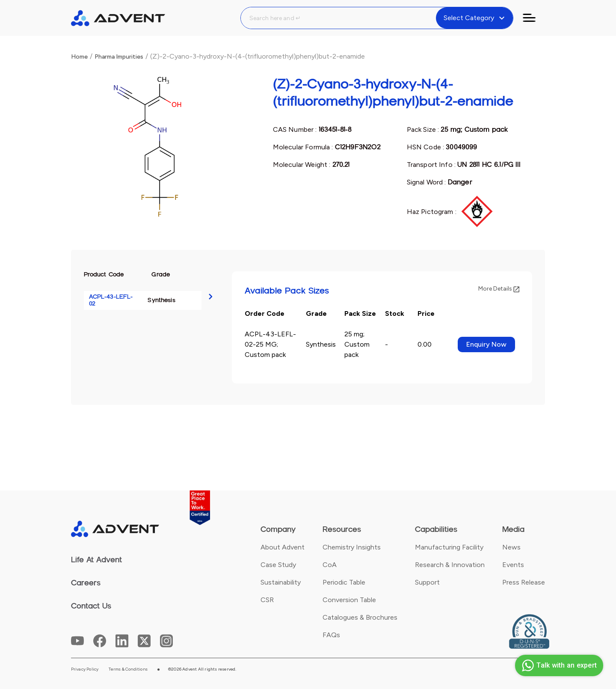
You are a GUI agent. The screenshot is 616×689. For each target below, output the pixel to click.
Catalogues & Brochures (360, 617)
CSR (267, 600)
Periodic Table (344, 582)
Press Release (524, 582)
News (511, 547)
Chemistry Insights (352, 547)
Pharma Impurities (119, 57)
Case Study (278, 565)
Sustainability (281, 582)
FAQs (331, 635)
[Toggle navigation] (534, 18)
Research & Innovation (450, 565)
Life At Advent (96, 560)
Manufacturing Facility (449, 547)
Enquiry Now (486, 344)
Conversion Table (349, 600)
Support (427, 582)
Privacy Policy (85, 669)
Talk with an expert (558, 665)
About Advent (283, 547)
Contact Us (91, 606)
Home (79, 57)
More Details (499, 289)
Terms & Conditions (128, 669)
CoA (330, 565)
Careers (86, 583)
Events (513, 565)
